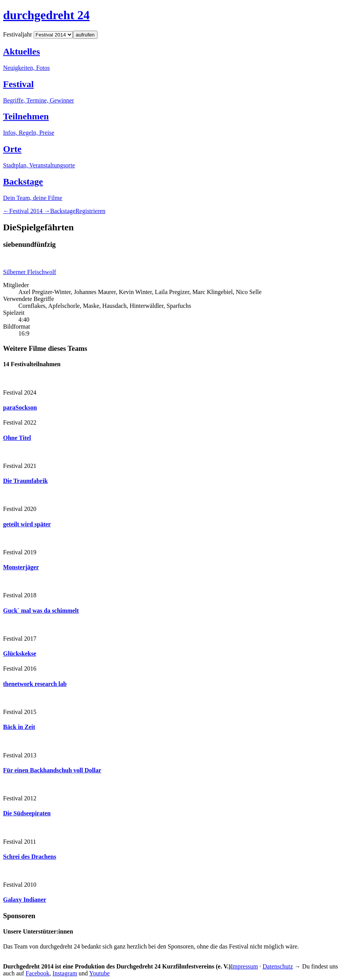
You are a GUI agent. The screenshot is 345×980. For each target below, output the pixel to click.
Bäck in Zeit (19, 727)
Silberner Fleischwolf (30, 272)
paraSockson (20, 407)
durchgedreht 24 (46, 15)
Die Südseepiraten (27, 813)
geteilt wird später (27, 524)
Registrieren (90, 211)
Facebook (38, 973)
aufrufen (85, 35)
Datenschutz (278, 966)
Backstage (63, 211)
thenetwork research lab (35, 684)
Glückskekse (20, 654)
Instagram (65, 973)
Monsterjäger (21, 567)
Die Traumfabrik (25, 481)
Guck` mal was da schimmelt (41, 611)
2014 (27, 211)
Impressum (244, 966)
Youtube (99, 973)
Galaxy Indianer (25, 900)
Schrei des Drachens (30, 857)
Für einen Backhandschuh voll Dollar (52, 770)
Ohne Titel (17, 438)
